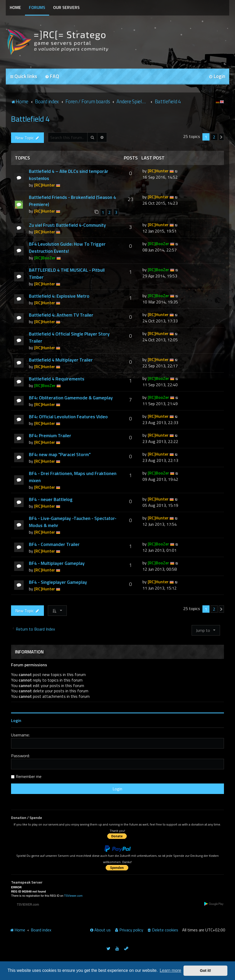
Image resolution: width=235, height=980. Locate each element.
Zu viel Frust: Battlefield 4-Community (67, 225)
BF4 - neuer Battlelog (51, 499)
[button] (221, 137)
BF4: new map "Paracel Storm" (60, 454)
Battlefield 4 (30, 119)
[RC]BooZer (45, 258)
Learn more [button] (170, 970)
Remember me (29, 776)
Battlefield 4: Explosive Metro (59, 296)
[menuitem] (52, 77)
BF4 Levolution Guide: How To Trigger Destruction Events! (67, 247)
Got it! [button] (206, 971)
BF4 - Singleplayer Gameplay (58, 582)
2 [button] (214, 137)
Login (16, 720)
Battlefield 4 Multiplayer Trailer (61, 360)
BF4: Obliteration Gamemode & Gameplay (71, 398)
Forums (37, 7)
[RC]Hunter (45, 185)
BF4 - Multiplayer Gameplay (57, 563)
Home (15, 7)
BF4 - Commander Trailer (54, 544)
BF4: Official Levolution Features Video (68, 417)
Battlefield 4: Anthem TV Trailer (61, 315)
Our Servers (66, 7)
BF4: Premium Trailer (50, 435)
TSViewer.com (73, 896)
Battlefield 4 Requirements (57, 379)
